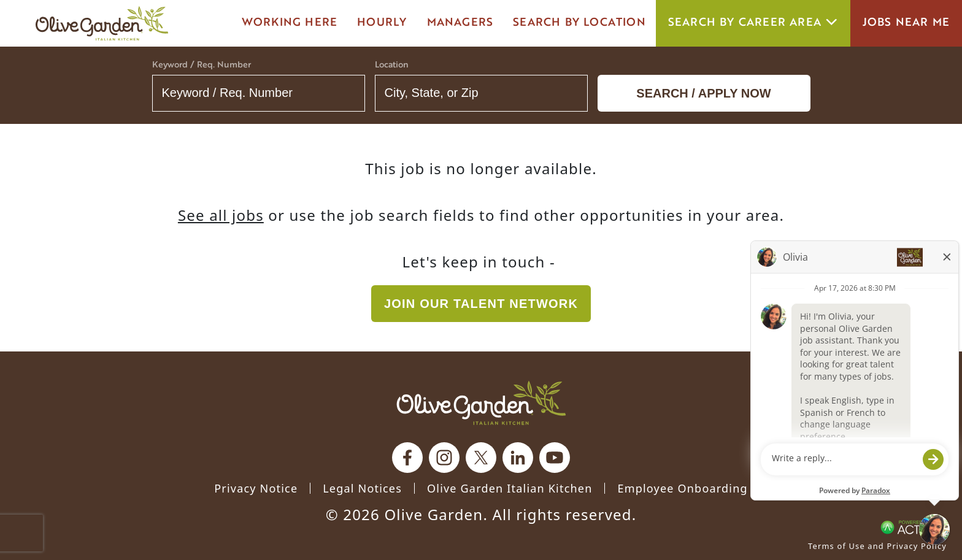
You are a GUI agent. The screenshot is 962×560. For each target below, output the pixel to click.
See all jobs (221, 215)
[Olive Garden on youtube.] (555, 458)
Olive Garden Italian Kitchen (510, 488)
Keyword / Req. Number (202, 65)
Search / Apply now (703, 93)
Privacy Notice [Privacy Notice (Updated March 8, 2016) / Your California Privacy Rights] (256, 488)
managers (460, 23)
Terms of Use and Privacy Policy (877, 546)
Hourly (382, 23)
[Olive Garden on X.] (481, 458)
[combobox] (481, 93)
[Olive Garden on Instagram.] (444, 458)
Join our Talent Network (481, 304)
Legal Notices (362, 488)
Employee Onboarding (682, 488)
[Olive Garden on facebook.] (407, 458)
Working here (290, 23)
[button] (571, 93)
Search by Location (579, 23)
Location (392, 65)
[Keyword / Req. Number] (259, 93)
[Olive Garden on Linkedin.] (518, 458)
